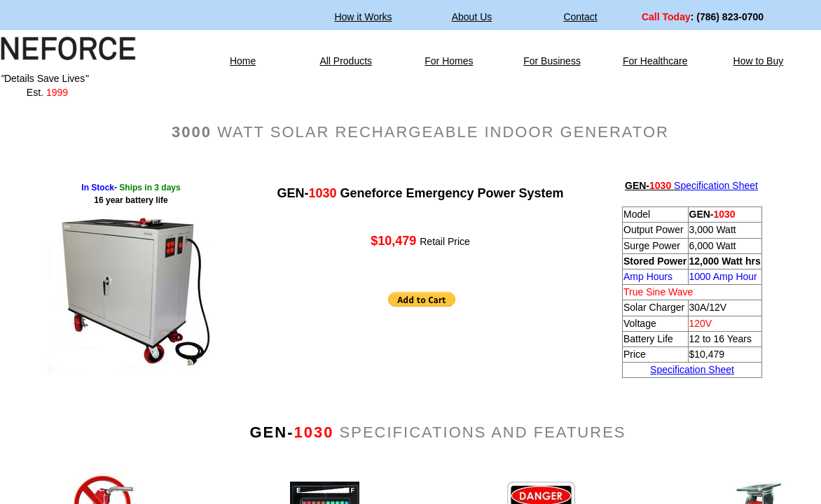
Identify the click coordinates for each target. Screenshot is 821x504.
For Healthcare (655, 61)
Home (243, 61)
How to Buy (759, 61)
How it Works (363, 17)
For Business (552, 61)
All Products (346, 61)
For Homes (449, 61)
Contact (580, 17)
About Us (472, 17)
